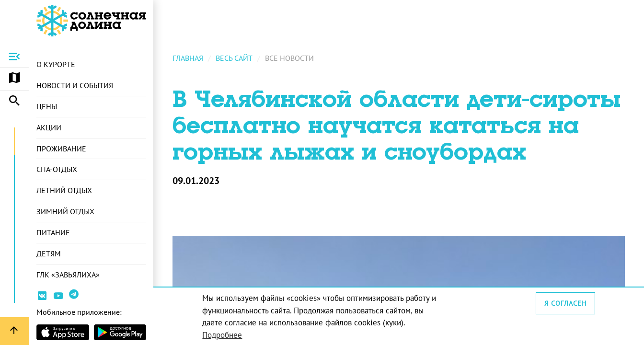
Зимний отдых (65, 211)
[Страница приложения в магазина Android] (120, 332)
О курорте (56, 64)
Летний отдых (64, 190)
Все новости (289, 58)
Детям (49, 253)
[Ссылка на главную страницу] (91, 21)
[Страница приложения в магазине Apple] (63, 332)
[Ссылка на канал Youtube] (58, 297)
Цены (47, 106)
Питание (53, 232)
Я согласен (565, 303)
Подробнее (222, 335)
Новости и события (75, 85)
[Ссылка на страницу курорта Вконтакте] (42, 297)
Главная (188, 58)
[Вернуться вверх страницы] (14, 331)
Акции (49, 127)
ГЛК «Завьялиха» (68, 275)
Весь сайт (234, 58)
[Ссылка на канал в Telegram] (75, 298)
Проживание (61, 149)
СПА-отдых (57, 169)
